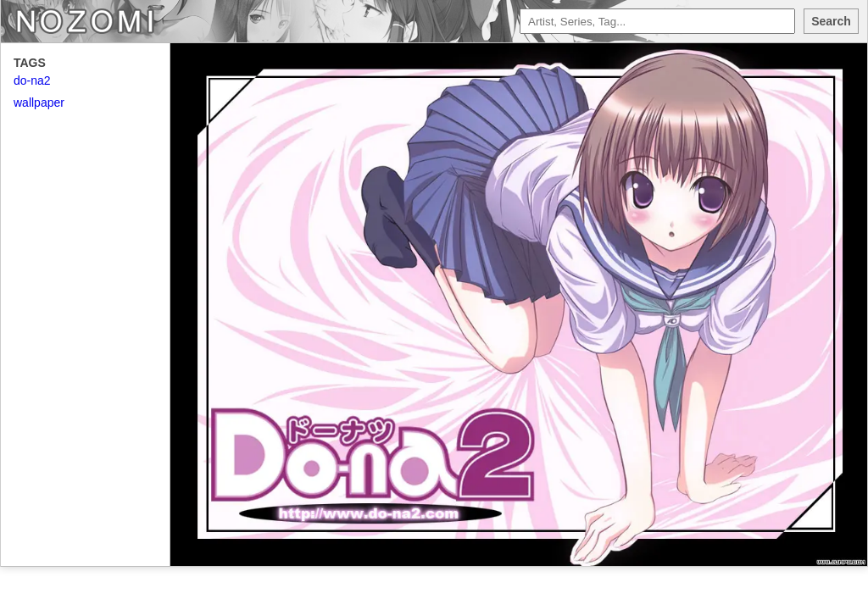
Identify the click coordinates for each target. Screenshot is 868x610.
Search (831, 21)
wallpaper (39, 103)
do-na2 (32, 80)
